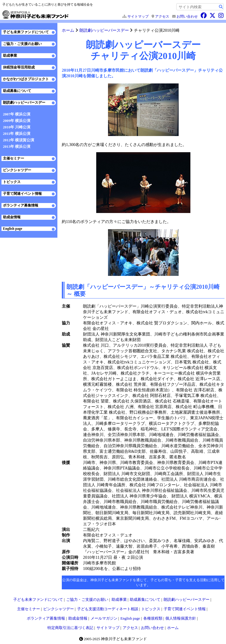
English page (13, 229)
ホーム (68, 30)
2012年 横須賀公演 (19, 140)
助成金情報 (12, 217)
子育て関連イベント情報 (22, 194)
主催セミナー (14, 158)
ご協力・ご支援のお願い (22, 44)
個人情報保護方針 (181, 618)
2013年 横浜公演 (17, 147)
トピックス (12, 182)
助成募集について (17, 91)
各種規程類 (153, 618)
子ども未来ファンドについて (26, 32)
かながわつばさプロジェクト (26, 79)
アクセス (162, 16)
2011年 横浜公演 (17, 134)
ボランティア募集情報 (21, 205)
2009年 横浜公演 (17, 121)
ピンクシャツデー (17, 170)
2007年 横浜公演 (17, 114)
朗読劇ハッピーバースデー (104, 30)
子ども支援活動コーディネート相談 (108, 609)
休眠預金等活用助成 (19, 67)
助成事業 (10, 56)
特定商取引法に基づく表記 (70, 628)
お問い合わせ (187, 16)
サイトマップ (138, 16)
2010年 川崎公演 (17, 127)
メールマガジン (104, 618)
